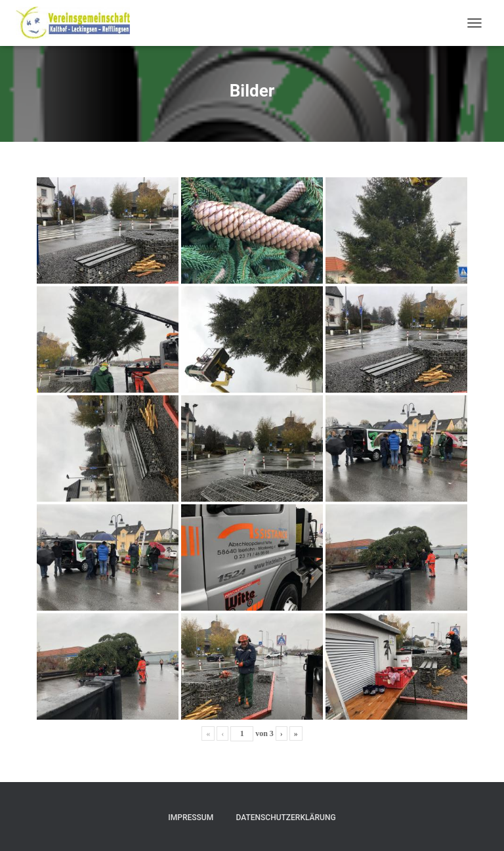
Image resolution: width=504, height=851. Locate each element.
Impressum (191, 818)
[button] (29, 822)
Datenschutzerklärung (286, 818)
